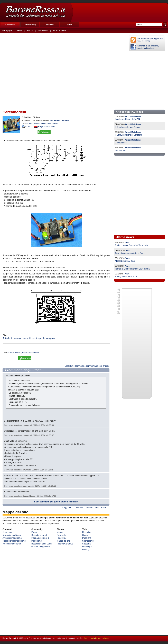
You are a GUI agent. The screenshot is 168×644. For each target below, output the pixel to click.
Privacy (86, 550)
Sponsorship (88, 541)
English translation (46, 127)
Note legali (87, 547)
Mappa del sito (63, 541)
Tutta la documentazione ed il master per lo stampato (29, 338)
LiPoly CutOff (121, 151)
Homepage (7, 30)
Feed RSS (62, 538)
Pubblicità (87, 538)
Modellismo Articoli (59, 120)
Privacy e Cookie (102, 638)
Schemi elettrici (33, 124)
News (19, 30)
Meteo (60, 532)
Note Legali (89, 638)
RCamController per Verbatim (128, 135)
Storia (85, 535)
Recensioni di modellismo (14, 541)
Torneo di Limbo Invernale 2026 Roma (132, 269)
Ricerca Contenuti (65, 544)
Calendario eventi (39, 535)
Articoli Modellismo (133, 116)
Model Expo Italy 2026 (125, 261)
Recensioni (43, 30)
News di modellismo (12, 535)
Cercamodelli (121, 143)
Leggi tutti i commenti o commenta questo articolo (87, 366)
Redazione (87, 532)
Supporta (86, 544)
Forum (34, 532)
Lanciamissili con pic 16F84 (128, 119)
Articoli (30, 30)
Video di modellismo (12, 544)
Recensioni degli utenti (42, 544)
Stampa (29, 127)
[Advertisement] (120, 12)
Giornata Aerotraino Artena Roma (130, 253)
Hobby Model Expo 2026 (126, 277)
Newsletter (62, 535)
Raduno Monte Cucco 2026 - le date (131, 245)
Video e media (60, 30)
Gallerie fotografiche (40, 547)
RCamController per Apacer (128, 127)
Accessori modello (49, 124)
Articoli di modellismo (12, 538)
